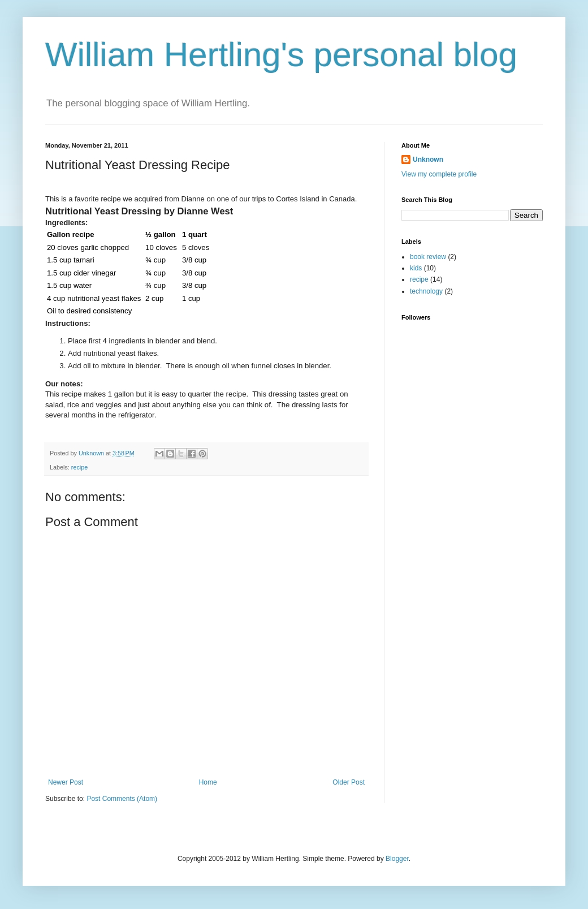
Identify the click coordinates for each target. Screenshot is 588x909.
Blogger (397, 859)
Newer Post (66, 782)
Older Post (349, 782)
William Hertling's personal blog (281, 55)
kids (416, 268)
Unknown (428, 160)
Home (208, 782)
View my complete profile (439, 174)
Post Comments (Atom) (122, 799)
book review (428, 257)
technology (426, 291)
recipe (79, 467)
